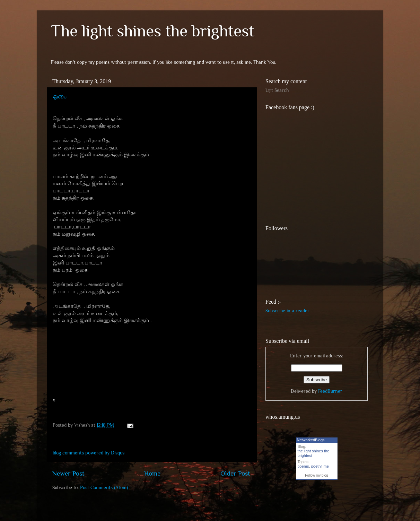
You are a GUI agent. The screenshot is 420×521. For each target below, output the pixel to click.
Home (152, 473)
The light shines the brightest (152, 31)
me (326, 466)
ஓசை (60, 96)
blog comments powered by (89, 453)
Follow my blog (317, 475)
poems (303, 466)
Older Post (235, 473)
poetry (316, 466)
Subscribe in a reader (287, 311)
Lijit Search (277, 90)
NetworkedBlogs (311, 440)
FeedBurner (330, 391)
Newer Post (68, 473)
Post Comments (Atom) (104, 488)
